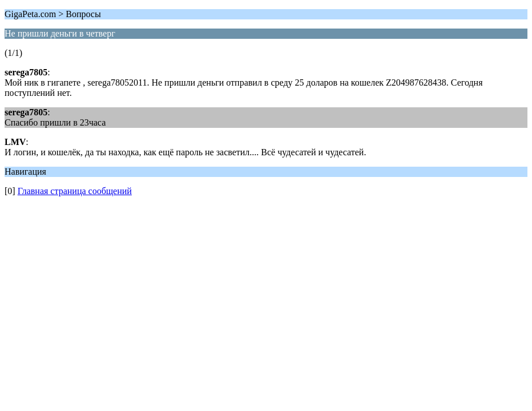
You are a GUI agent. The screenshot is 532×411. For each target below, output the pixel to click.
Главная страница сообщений (75, 191)
